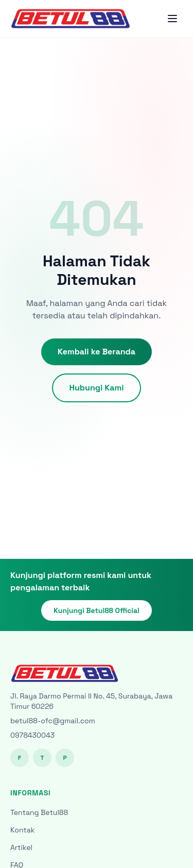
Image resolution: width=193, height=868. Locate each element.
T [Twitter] (42, 758)
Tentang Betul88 (39, 812)
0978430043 (32, 735)
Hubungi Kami (97, 388)
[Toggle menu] (172, 19)
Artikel (21, 847)
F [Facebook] (20, 758)
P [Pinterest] (65, 758)
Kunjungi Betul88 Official (97, 610)
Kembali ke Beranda (97, 352)
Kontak (22, 830)
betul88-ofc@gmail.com (53, 721)
